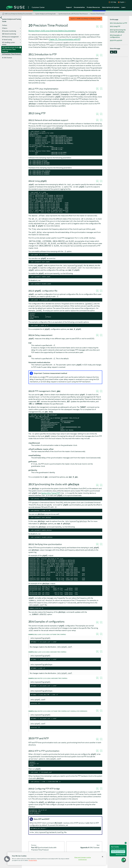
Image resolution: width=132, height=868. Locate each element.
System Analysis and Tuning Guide (45, 14)
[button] (7, 859)
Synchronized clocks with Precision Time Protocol (73, 14)
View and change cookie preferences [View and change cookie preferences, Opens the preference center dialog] (83, 858)
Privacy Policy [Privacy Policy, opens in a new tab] (33, 860)
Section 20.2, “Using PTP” (51, 493)
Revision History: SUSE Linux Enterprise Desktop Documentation (52, 31)
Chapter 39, (65, 39)
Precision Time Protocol (97, 14)
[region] (57, 859)
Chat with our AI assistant (118, 852)
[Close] (103, 857)
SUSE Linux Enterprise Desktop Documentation (19, 14)
